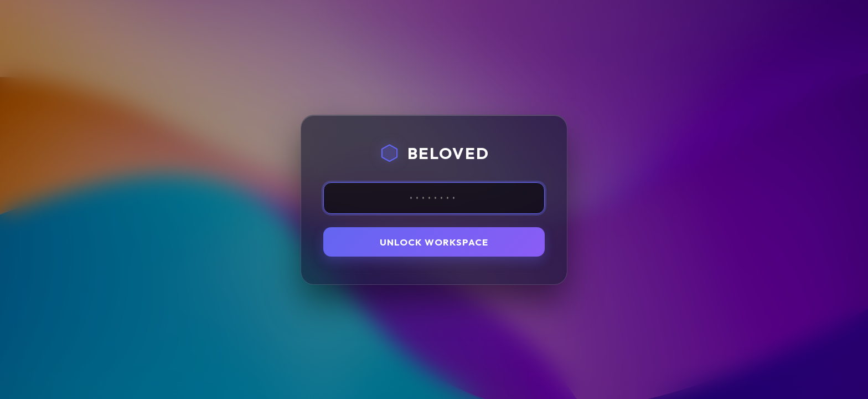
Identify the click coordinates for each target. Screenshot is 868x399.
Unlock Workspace (434, 242)
